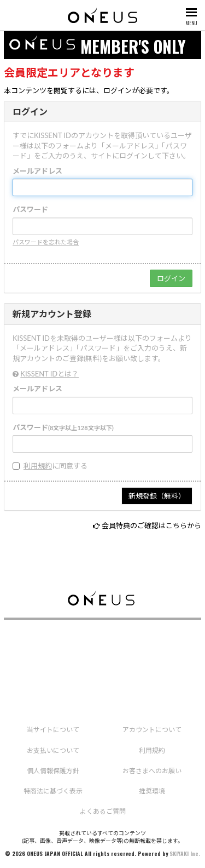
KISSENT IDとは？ (49, 374)
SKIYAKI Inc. (185, 853)
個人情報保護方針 (53, 771)
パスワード (30, 209)
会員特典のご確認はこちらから (151, 526)
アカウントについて (152, 730)
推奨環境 (152, 791)
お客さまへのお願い (152, 771)
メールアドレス (37, 171)
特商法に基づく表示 (53, 791)
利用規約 (38, 466)
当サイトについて (53, 730)
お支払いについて (53, 750)
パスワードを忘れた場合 (46, 242)
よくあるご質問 (103, 811)
